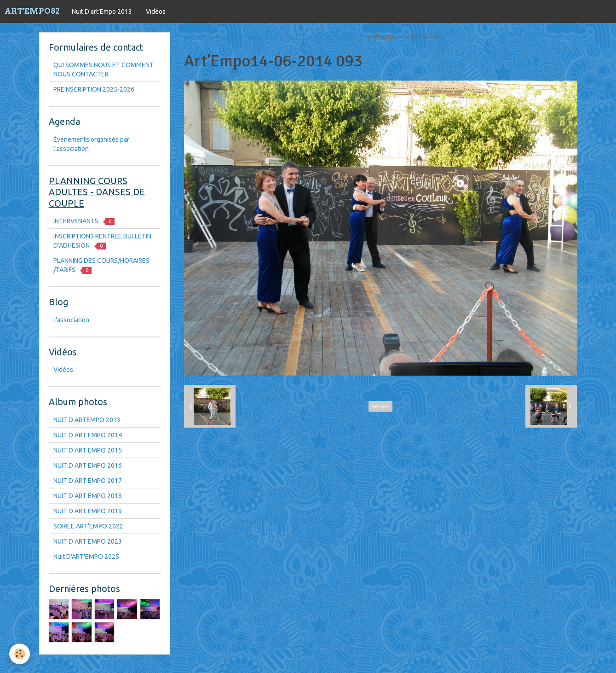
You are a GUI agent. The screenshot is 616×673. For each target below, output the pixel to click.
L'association (71, 320)
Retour (380, 406)
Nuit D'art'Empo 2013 (102, 12)
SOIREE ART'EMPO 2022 (88, 526)
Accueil (195, 37)
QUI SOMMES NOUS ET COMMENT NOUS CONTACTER (104, 70)
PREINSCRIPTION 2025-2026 (94, 89)
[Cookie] (20, 654)
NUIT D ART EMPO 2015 (88, 450)
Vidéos (156, 12)
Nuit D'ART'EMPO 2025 (86, 557)
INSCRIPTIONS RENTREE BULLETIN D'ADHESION (102, 241)
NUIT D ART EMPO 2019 (88, 511)
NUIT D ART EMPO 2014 (322, 37)
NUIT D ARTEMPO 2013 (87, 420)
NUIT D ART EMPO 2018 (88, 496)
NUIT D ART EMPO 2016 (88, 465)
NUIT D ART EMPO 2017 (88, 481)
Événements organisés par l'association (91, 144)
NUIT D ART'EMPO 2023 (88, 541)
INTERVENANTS (84, 221)
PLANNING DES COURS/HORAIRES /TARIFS (101, 265)
